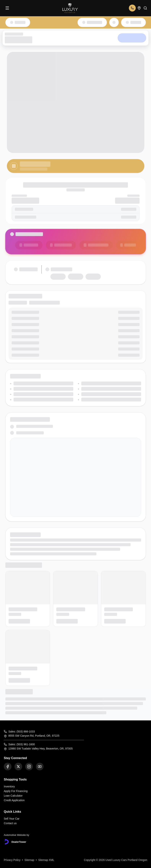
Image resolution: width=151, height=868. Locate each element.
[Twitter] (18, 767)
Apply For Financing (16, 791)
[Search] (145, 8)
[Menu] (7, 8)
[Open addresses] (139, 8)
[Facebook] (8, 767)
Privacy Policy (12, 860)
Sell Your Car (12, 819)
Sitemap (29, 860)
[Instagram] (29, 767)
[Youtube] (40, 767)
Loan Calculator (13, 796)
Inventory (9, 786)
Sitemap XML (46, 860)
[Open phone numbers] (132, 8)
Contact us (10, 823)
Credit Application (14, 800)
